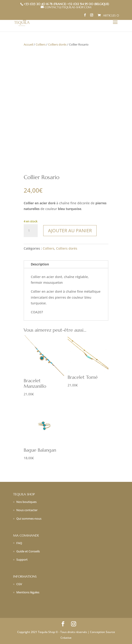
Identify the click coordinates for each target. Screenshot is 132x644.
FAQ (19, 543)
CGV (19, 584)
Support (22, 559)
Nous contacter (27, 510)
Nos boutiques (26, 502)
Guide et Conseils (28, 551)
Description (40, 264)
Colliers (41, 44)
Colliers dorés (57, 44)
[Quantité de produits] (31, 231)
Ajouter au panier (70, 231)
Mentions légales (28, 592)
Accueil (28, 44)
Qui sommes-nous (29, 518)
